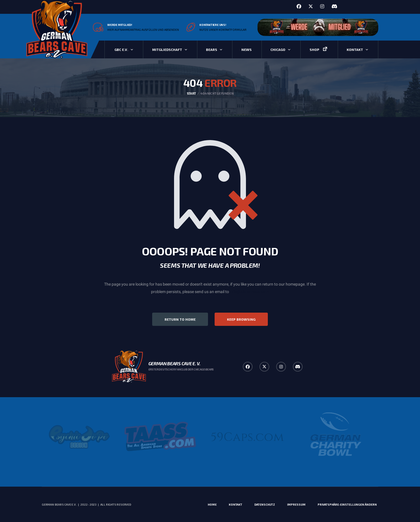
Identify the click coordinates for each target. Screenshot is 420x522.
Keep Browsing (241, 319)
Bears (212, 49)
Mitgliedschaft (167, 49)
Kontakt (355, 49)
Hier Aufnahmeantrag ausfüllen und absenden (143, 30)
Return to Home (180, 319)
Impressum (296, 504)
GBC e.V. (121, 49)
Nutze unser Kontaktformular (223, 30)
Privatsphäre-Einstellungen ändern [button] (347, 504)
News (247, 49)
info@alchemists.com (249, 292)
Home (212, 504)
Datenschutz (265, 504)
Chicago (278, 49)
